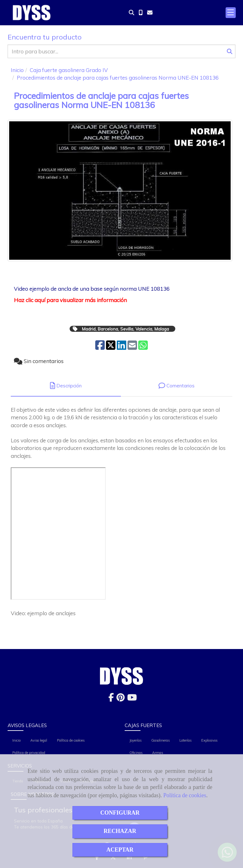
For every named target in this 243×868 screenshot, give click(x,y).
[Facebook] (111, 699)
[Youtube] (132, 699)
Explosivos (209, 740)
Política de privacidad (29, 753)
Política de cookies (185, 795)
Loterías (185, 740)
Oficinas (136, 753)
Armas (158, 753)
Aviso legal (39, 740)
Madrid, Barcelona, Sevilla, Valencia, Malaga (125, 329)
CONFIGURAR (120, 813)
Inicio (16, 740)
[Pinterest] (121, 699)
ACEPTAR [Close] (120, 850)
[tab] (66, 386)
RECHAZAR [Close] (120, 831)
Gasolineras (160, 740)
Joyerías (135, 740)
